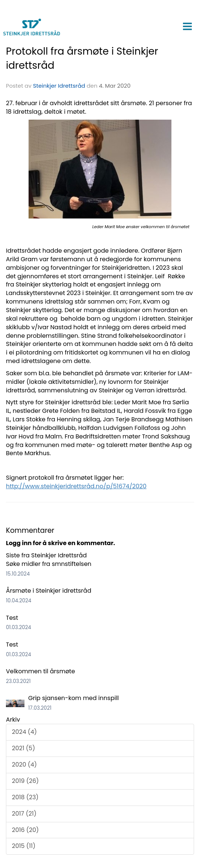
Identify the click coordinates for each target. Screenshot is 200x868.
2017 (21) (24, 814)
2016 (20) (25, 830)
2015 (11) (24, 846)
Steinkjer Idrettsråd (59, 86)
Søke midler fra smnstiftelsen (49, 564)
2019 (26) (25, 781)
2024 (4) (24, 732)
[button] (187, 25)
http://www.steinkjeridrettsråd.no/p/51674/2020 (76, 486)
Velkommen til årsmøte (40, 671)
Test (12, 618)
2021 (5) (23, 748)
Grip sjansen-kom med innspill (73, 698)
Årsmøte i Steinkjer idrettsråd (49, 591)
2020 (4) (24, 765)
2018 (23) (25, 797)
